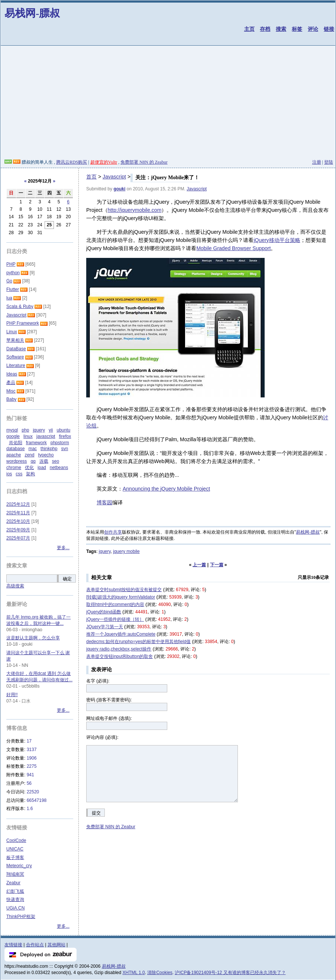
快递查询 (15, 899)
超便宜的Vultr (104, 162)
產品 (11, 383)
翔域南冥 (15, 874)
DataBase (16, 349)
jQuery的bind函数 (104, 612)
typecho (46, 455)
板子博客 (15, 858)
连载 (44, 461)
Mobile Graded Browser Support (233, 248)
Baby (11, 399)
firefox (65, 436)
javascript (46, 436)
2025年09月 (18, 530)
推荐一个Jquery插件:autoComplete (121, 634)
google (13, 436)
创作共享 (113, 532)
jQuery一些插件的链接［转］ (115, 619)
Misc (11, 391)
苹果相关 (15, 340)
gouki (119, 189)
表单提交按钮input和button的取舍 (119, 656)
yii (51, 430)
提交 (96, 813)
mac (33, 449)
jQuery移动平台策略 (277, 240)
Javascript (114, 177)
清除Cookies (160, 973)
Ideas (12, 374)
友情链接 (13, 945)
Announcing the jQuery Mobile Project (166, 489)
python (13, 273)
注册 (317, 162)
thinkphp (49, 449)
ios (9, 474)
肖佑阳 (16, 443)
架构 (30, 474)
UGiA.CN (15, 908)
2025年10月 (18, 521)
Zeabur (13, 883)
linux (28, 436)
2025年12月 (18, 504)
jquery (105, 551)
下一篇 (217, 565)
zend (29, 455)
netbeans (59, 468)
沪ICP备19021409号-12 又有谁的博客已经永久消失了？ (230, 973)
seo (56, 461)
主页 (249, 29)
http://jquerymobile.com (135, 210)
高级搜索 (15, 586)
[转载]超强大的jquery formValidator (121, 597)
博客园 (104, 502)
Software (15, 357)
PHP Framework (23, 323)
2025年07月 (18, 538)
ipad (42, 468)
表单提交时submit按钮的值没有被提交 (124, 590)
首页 (91, 177)
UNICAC (15, 849)
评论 (313, 29)
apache (14, 455)
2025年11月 (18, 513)
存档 (265, 29)
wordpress (17, 461)
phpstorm (60, 443)
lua (9, 298)
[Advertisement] (168, 104)
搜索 (281, 29)
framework (36, 443)
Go (9, 281)
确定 (67, 579)
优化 (29, 468)
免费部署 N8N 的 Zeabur (144, 162)
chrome (14, 468)
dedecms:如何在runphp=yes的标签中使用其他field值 (138, 642)
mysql (12, 430)
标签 (297, 29)
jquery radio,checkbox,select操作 (119, 649)
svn (64, 449)
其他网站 (56, 945)
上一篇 (199, 565)
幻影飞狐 (15, 891)
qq (33, 461)
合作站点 (35, 945)
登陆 (329, 162)
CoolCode (16, 840)
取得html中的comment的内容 (115, 604)
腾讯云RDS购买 (72, 162)
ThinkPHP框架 (21, 917)
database (15, 449)
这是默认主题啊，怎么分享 (33, 638)
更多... (63, 548)
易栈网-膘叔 (32, 13)
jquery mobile (126, 551)
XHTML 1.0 (134, 973)
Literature (16, 366)
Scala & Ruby (20, 307)
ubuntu (63, 430)
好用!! (12, 695)
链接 (329, 29)
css (19, 474)
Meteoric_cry (19, 866)
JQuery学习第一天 (105, 627)
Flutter (13, 289)
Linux (12, 332)
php (25, 430)
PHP (11, 264)
